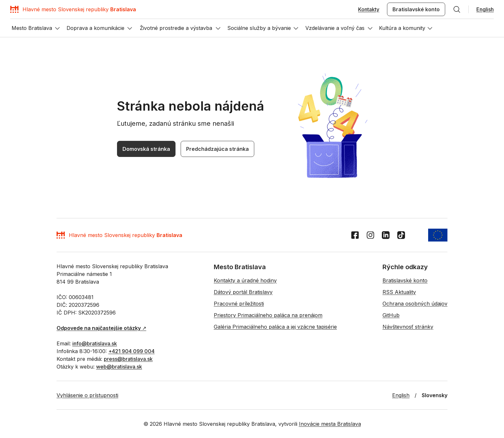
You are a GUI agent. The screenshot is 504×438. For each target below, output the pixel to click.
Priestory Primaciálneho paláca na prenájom (195, 435)
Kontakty (12, 24)
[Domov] (54, 15)
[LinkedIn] (22, 349)
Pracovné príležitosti (128, 435)
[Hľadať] (64, 24)
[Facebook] (7, 349)
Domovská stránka (22, 321)
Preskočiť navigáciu (24, 6)
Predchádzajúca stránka (67, 321)
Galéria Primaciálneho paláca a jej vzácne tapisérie (292, 435)
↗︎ (41, 397)
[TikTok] (30, 349)
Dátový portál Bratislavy (82, 435)
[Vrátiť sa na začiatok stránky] (9, 330)
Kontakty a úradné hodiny (29, 435)
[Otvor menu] (9, 270)
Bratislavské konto (41, 24)
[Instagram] (15, 349)
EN (6, 253)
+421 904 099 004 (118, 408)
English (10, 29)
